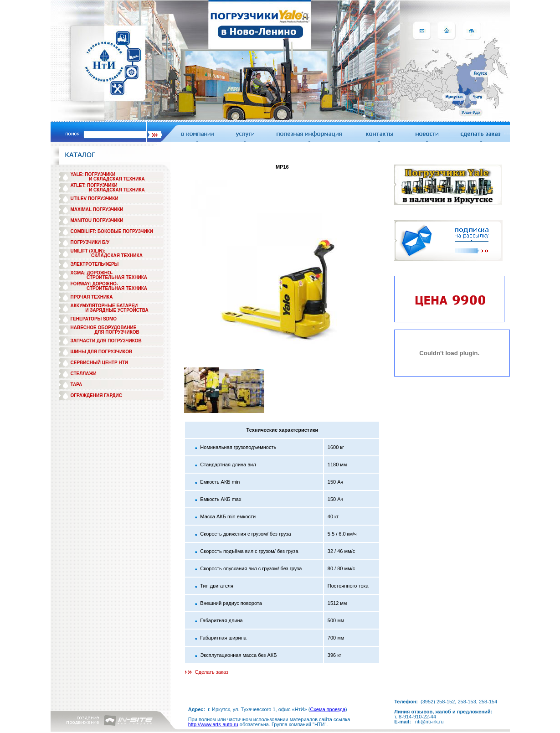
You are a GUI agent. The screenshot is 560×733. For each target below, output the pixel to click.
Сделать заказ (212, 672)
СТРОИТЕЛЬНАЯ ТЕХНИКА (117, 277)
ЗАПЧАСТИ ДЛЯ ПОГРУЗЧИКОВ (106, 341)
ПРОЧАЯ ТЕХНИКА (92, 297)
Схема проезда (328, 709)
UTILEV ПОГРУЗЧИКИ (95, 199)
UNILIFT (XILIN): (88, 251)
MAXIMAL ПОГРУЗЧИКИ (97, 209)
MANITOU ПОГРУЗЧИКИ (97, 220)
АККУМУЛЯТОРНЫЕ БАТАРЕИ (104, 306)
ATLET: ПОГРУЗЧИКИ (94, 185)
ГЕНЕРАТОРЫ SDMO (94, 319)
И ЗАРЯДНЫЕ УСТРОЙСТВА (117, 310)
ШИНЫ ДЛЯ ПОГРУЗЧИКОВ (102, 352)
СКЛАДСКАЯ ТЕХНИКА (117, 256)
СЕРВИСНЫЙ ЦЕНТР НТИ (99, 363)
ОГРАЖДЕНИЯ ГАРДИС (97, 395)
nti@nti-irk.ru (429, 722)
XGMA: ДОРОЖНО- (92, 273)
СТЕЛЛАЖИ (84, 374)
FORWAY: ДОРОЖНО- (95, 284)
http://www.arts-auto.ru (213, 724)
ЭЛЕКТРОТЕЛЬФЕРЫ (95, 264)
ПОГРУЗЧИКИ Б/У (90, 242)
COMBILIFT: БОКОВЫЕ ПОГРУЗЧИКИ (112, 231)
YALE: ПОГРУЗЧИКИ (93, 174)
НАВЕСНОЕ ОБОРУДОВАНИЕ (104, 328)
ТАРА (77, 385)
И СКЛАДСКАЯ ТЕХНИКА (117, 179)
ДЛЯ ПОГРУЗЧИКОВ (117, 332)
